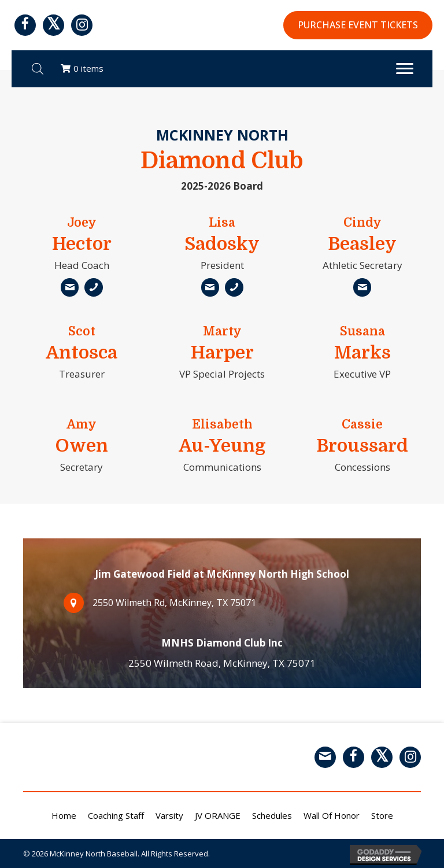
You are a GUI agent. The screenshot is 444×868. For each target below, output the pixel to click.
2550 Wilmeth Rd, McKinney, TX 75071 (163, 603)
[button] (25, 25)
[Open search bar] (38, 69)
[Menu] (405, 69)
